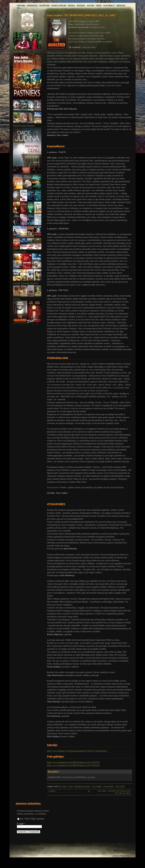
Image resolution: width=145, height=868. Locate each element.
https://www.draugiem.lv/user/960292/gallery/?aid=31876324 (73, 765)
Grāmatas (32, 5)
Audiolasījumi (58, 5)
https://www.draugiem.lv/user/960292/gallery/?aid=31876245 (73, 762)
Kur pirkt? (109, 5)
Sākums (21, 5)
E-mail (21, 824)
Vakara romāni (20, 252)
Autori (90, 5)
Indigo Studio (130, 855)
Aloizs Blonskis (108, 786)
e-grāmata (91, 777)
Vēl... (19, 8)
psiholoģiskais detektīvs (82, 786)
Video (99, 5)
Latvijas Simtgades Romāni (26, 283)
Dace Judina (63, 786)
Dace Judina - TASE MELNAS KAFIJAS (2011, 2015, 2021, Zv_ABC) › (114, 792)
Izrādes (81, 5)
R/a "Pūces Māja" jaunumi (32, 819)
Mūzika (71, 5)
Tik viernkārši (97, 786)
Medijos (121, 5)
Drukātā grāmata (69, 777)
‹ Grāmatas (52, 791)
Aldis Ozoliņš (120, 786)
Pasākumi (44, 5)
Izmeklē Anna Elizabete (24, 126)
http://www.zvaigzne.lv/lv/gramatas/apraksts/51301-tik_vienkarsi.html (77, 751)
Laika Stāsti (18, 51)
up (89, 791)
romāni (71, 786)
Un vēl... (17, 299)
